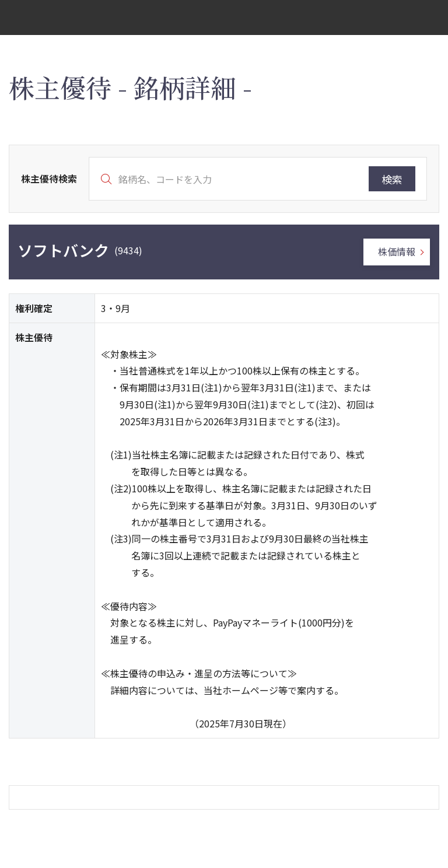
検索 (392, 179)
